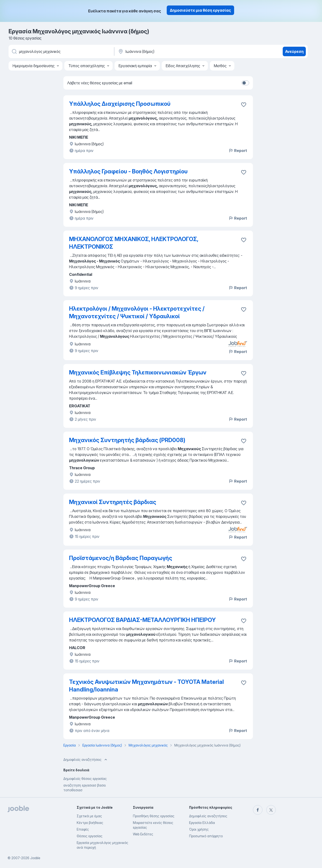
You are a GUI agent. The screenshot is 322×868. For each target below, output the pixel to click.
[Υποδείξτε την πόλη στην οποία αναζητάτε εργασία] (167, 51)
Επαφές (83, 829)
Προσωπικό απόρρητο (206, 836)
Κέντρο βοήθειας (90, 823)
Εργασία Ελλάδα (202, 823)
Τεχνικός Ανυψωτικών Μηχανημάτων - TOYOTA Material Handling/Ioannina (146, 686)
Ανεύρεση (294, 51)
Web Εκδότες (143, 834)
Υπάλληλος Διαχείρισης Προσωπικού (120, 104)
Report (238, 151)
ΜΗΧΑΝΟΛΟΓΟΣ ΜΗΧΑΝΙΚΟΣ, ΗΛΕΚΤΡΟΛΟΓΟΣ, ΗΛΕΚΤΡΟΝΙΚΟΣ (134, 243)
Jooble (35, 858)
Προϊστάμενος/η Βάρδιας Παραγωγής (121, 558)
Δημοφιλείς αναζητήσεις (208, 816)
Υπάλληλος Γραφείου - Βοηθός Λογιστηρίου (128, 171)
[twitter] (271, 810)
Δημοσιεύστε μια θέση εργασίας (200, 10)
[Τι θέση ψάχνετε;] (61, 51)
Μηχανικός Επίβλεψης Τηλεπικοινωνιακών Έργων (138, 372)
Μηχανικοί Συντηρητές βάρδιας (113, 502)
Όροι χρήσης (199, 829)
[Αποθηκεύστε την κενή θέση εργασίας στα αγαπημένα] (244, 105)
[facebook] (258, 810)
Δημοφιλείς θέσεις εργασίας (85, 779)
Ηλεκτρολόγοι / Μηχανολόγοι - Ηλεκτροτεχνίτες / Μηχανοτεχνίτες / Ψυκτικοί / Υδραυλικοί (137, 312)
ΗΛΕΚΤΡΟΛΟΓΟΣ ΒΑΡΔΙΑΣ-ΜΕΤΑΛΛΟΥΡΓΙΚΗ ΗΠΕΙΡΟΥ (142, 620)
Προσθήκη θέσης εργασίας (154, 816)
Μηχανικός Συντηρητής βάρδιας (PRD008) (127, 440)
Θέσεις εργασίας (90, 836)
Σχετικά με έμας (89, 816)
